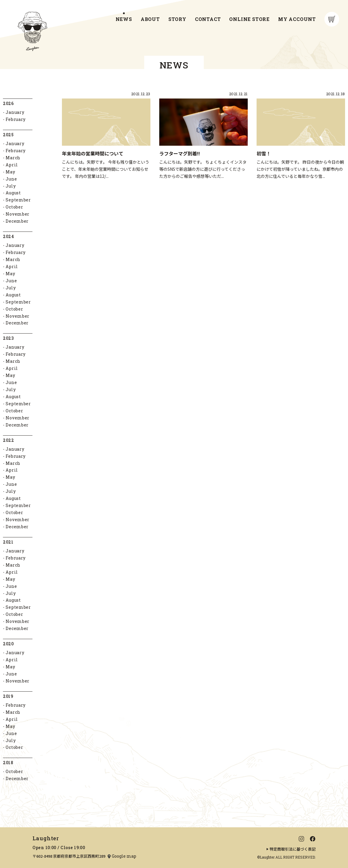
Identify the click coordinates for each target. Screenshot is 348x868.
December (17, 221)
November (18, 214)
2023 (8, 338)
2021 (8, 542)
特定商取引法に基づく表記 (293, 849)
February (16, 119)
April (12, 165)
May (10, 172)
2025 (8, 135)
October (14, 207)
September (18, 200)
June (11, 179)
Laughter (46, 838)
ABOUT (150, 19)
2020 (8, 644)
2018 (8, 763)
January (15, 113)
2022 (9, 440)
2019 (8, 696)
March (13, 158)
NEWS (124, 19)
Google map (124, 856)
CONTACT (208, 19)
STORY (177, 19)
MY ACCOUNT (297, 19)
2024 (9, 237)
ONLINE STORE (249, 19)
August (13, 193)
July (11, 186)
